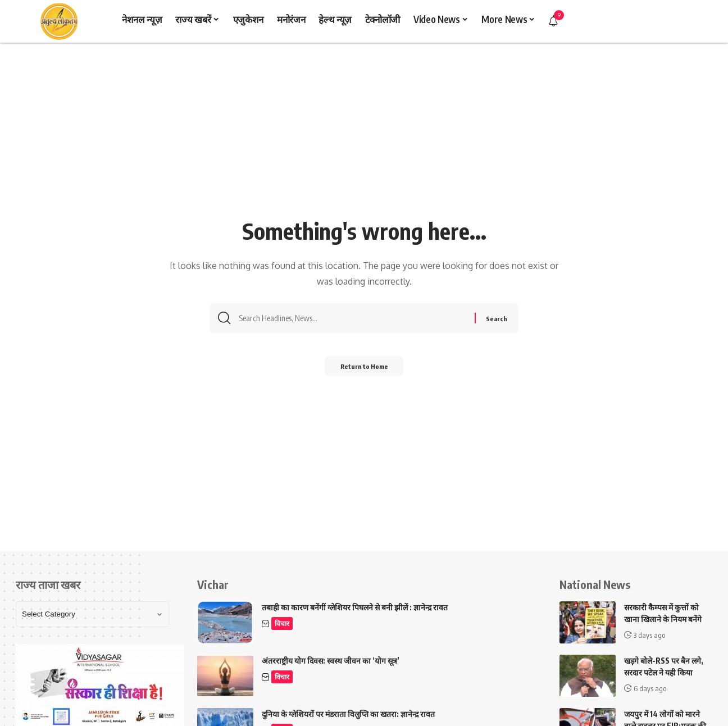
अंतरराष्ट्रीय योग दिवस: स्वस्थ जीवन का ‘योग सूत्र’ (331, 661)
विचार (283, 624)
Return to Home (364, 370)
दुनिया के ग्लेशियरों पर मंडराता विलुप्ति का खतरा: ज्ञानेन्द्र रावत (348, 714)
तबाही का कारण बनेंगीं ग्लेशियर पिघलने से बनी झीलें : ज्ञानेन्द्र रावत (355, 607)
